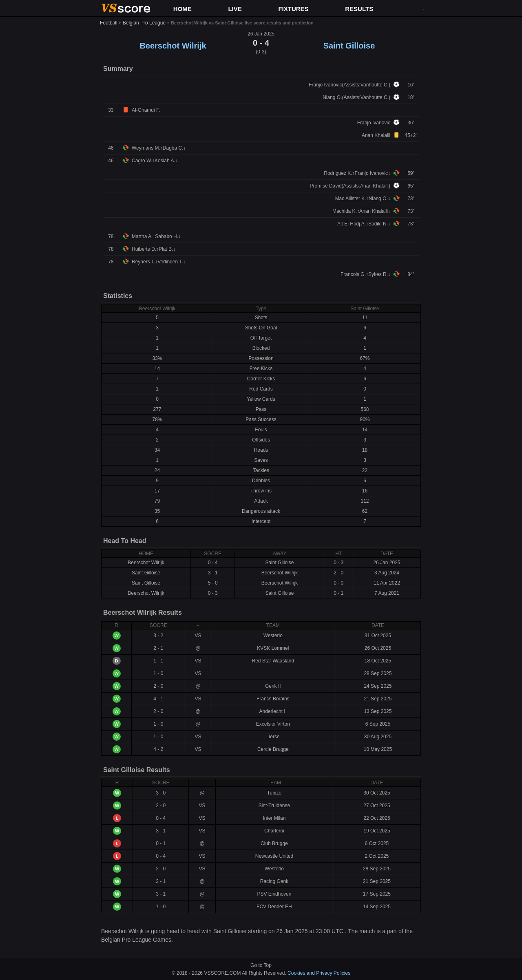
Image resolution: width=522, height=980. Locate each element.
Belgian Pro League (144, 23)
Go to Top (261, 965)
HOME (182, 9)
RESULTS (359, 9)
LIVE (235, 9)
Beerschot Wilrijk (173, 46)
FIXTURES (293, 9)
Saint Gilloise (349, 46)
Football (109, 23)
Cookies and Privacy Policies (319, 973)
